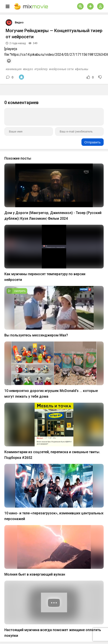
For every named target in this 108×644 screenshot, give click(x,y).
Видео (19, 22)
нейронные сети (62, 69)
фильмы (82, 69)
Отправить (93, 142)
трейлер (42, 69)
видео (29, 69)
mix (31, 6)
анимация (14, 69)
